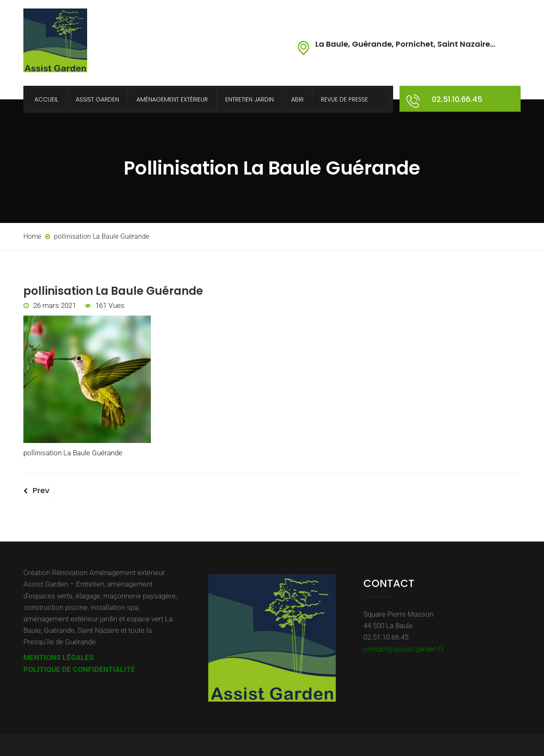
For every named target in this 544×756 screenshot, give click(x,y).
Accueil (46, 99)
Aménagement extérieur (172, 99)
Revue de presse (344, 99)
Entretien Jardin (249, 99)
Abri (297, 99)
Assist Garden (97, 99)
